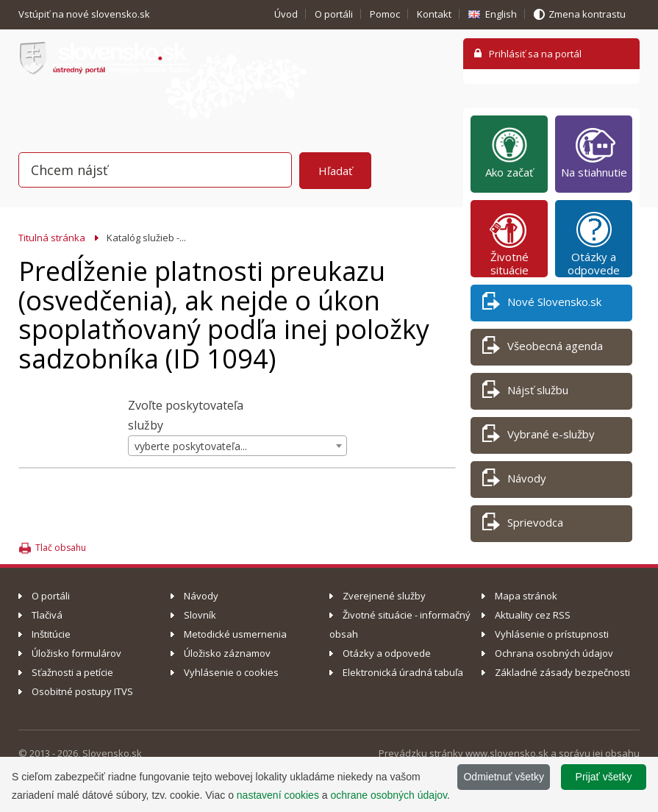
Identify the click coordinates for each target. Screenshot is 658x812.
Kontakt (434, 14)
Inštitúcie (51, 634)
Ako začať (509, 152)
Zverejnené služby (384, 596)
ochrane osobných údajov (389, 795)
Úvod (286, 14)
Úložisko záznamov (227, 653)
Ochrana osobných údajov (554, 653)
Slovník (200, 615)
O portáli (334, 14)
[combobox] (237, 446)
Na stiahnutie (594, 152)
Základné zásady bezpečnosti (562, 672)
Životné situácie (509, 243)
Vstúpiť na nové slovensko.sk (85, 14)
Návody (514, 481)
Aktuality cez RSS (533, 615)
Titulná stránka (52, 238)
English (501, 14)
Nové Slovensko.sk (542, 304)
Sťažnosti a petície (72, 672)
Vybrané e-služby (539, 437)
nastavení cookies (278, 795)
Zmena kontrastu (587, 14)
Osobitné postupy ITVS (82, 691)
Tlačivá (47, 615)
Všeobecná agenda (543, 348)
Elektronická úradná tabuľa (403, 672)
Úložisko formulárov (76, 653)
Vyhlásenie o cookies (231, 672)
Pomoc (385, 14)
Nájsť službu (525, 392)
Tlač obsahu (61, 548)
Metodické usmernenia (235, 634)
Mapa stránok (526, 596)
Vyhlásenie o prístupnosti (552, 634)
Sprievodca (523, 525)
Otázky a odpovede (594, 243)
